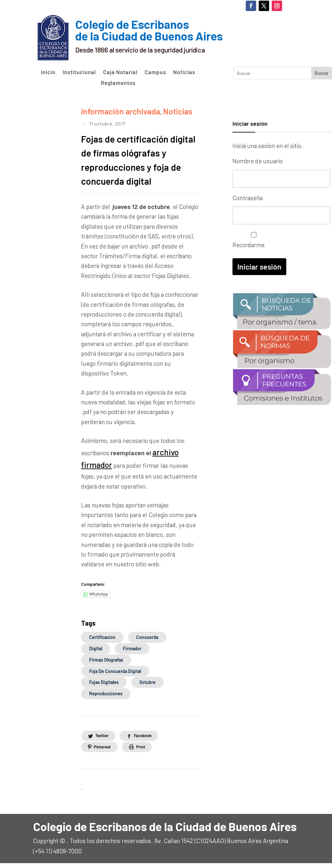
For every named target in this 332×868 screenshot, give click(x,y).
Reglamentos (118, 83)
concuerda (147, 642)
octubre (148, 687)
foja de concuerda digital (115, 676)
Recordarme (252, 237)
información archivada (111, 109)
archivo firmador (175, 461)
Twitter (104, 740)
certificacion (102, 642)
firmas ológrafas (106, 664)
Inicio (48, 72)
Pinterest (104, 751)
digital (96, 653)
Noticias (184, 72)
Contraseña (248, 196)
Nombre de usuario (258, 161)
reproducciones (106, 698)
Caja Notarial (120, 72)
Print (147, 751)
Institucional (79, 72)
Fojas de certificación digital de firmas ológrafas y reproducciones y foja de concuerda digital (137, 163)
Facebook (149, 740)
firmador (132, 653)
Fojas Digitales (104, 687)
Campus (155, 72)
